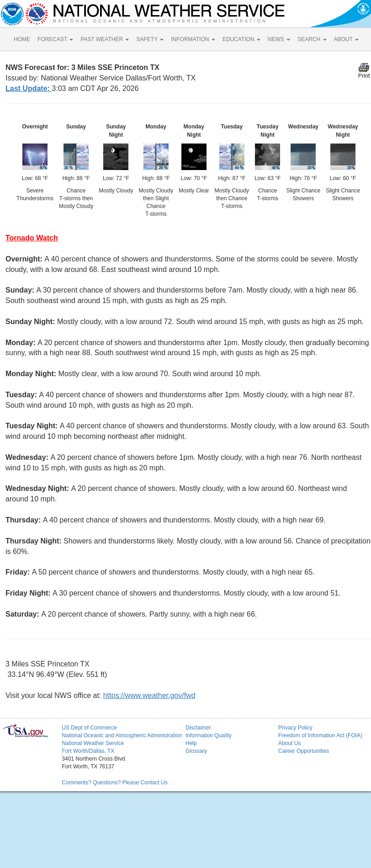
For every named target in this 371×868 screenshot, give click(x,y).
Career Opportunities (304, 751)
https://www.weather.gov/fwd (149, 695)
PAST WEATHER (105, 39)
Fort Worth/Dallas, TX (88, 751)
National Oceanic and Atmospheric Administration (122, 735)
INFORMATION (193, 39)
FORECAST (55, 39)
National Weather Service (93, 743)
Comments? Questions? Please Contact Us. (115, 783)
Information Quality (209, 735)
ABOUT (346, 39)
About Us (289, 743)
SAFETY (150, 39)
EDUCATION (241, 39)
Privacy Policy (295, 728)
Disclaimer (198, 728)
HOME (22, 39)
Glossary (196, 751)
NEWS (279, 39)
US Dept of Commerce (89, 728)
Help (191, 743)
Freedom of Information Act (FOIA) (320, 735)
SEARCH (312, 39)
